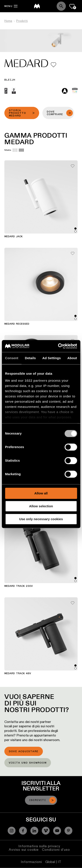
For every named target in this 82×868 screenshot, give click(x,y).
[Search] (61, 6)
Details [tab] (30, 358)
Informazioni (31, 862)
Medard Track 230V (19, 586)
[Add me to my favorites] (53, 65)
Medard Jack (13, 237)
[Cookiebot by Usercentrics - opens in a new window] (58, 346)
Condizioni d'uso (56, 850)
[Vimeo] (46, 831)
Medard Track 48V (18, 674)
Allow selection (41, 506)
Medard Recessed (17, 324)
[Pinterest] (68, 831)
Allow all (41, 493)
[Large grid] (15, 150)
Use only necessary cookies (41, 519)
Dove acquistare (24, 752)
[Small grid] (21, 150)
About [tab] (72, 358)
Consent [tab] (12, 358)
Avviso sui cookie (24, 850)
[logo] (37, 6)
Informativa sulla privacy (39, 846)
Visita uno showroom (28, 763)
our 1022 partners (33, 380)
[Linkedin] (34, 831)
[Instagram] (12, 831)
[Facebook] (23, 831)
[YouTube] (57, 831)
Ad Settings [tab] (52, 358)
